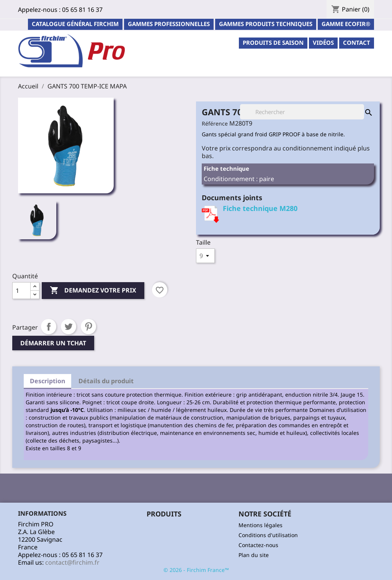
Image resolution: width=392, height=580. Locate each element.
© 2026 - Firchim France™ (196, 570)
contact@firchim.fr (72, 562)
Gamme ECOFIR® (346, 24)
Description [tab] (47, 381)
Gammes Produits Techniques (266, 24)
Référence (215, 123)
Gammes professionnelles (169, 24)
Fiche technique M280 (260, 208)
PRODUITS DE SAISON (273, 42)
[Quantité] (21, 291)
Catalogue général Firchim (75, 24)
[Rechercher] (302, 112)
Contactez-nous (258, 545)
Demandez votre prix (93, 291)
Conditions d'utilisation (268, 535)
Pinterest (88, 327)
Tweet (69, 327)
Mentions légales (261, 525)
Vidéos (323, 42)
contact (357, 42)
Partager (49, 327)
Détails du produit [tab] (106, 381)
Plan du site (254, 555)
